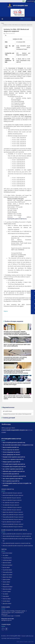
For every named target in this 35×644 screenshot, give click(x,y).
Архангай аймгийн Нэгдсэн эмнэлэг (12, 493)
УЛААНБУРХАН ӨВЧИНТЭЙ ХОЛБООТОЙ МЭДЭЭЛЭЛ (17, 414)
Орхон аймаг (6, 584)
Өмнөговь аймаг (7, 589)
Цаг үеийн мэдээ (7, 411)
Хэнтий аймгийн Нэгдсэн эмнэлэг (12, 498)
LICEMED (4, 432)
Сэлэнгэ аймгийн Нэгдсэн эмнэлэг (12, 507)
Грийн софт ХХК (29, 642)
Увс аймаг (5, 555)
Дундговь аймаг (7, 604)
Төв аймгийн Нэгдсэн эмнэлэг (11, 505)
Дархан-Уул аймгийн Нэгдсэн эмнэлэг (13, 515)
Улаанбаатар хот (7, 558)
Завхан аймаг (6, 582)
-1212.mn (17, 430)
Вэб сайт (20, 642)
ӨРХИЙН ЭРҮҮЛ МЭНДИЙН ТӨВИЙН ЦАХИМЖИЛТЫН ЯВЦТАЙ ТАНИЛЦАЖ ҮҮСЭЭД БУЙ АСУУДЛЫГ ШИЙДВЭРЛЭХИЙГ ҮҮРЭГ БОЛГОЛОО (17, 334)
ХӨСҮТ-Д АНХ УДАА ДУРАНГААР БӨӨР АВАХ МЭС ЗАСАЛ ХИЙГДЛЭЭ (17, 345)
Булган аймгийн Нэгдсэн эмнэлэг (12, 522)
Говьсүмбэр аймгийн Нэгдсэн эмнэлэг (13, 517)
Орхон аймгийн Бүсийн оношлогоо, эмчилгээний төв (17, 536)
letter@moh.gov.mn (6, 620)
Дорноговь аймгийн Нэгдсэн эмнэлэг (13, 512)
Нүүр (3, 23)
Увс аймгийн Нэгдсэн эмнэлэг (11, 503)
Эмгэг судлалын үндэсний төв (11, 481)
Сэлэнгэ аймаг (7, 592)
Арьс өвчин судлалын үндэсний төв (13, 479)
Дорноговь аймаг (7, 577)
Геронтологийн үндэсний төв (11, 474)
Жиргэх (6, 311)
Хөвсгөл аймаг (7, 599)
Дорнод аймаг (6, 579)
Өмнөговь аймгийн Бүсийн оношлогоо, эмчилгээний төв (18, 546)
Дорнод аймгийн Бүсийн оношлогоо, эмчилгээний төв (17, 534)
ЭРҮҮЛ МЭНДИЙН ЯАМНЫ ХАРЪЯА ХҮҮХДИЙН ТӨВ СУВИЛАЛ (17, 485)
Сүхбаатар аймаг (7, 560)
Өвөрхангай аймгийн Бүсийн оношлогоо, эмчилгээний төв (17, 540)
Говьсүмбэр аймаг (8, 572)
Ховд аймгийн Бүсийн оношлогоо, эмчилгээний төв (16, 543)
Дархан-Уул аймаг (7, 575)
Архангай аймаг (7, 563)
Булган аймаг (6, 567)
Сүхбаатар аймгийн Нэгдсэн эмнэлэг (13, 527)
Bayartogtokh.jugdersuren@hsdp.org (17, 219)
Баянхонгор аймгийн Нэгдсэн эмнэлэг (13, 524)
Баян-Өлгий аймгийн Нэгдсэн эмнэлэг (13, 495)
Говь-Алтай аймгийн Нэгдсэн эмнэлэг (13, 519)
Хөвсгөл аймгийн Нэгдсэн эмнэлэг (12, 500)
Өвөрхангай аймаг (8, 587)
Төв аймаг (5, 594)
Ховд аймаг (6, 596)
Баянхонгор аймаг (7, 565)
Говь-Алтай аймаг (7, 570)
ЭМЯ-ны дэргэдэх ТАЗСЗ (8, 428)
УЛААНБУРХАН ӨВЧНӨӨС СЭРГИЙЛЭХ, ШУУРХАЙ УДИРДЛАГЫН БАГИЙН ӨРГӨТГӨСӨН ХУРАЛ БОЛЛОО (15, 359)
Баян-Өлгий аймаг (7, 553)
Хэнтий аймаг (6, 601)
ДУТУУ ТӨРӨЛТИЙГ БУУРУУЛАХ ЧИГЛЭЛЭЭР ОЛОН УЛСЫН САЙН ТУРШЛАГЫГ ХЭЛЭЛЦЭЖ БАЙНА (17, 397)
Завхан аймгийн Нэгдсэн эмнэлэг (12, 510)
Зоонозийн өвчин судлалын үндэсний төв (14, 476)
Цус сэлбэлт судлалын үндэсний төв (13, 469)
